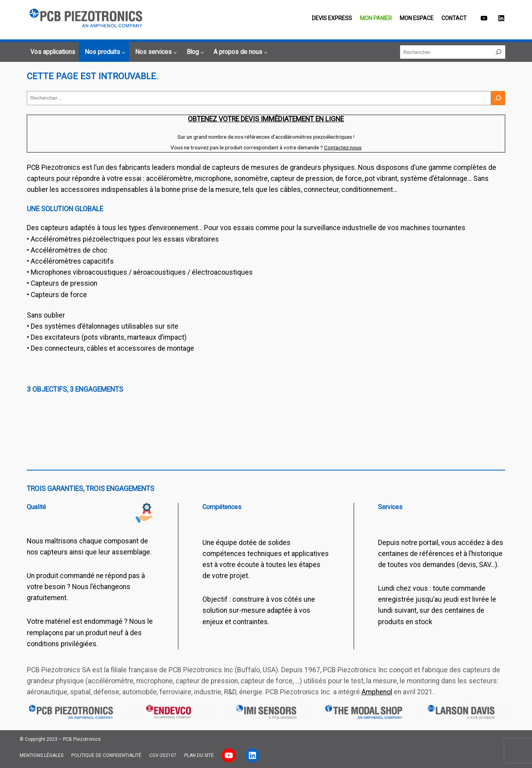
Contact (454, 18)
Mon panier (376, 18)
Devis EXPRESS (332, 18)
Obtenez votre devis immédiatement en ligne (266, 119)
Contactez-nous (343, 147)
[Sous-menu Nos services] (155, 52)
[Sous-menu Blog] (194, 52)
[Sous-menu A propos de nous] (239, 52)
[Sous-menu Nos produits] (104, 52)
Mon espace (417, 18)
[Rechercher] (499, 52)
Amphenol (377, 692)
